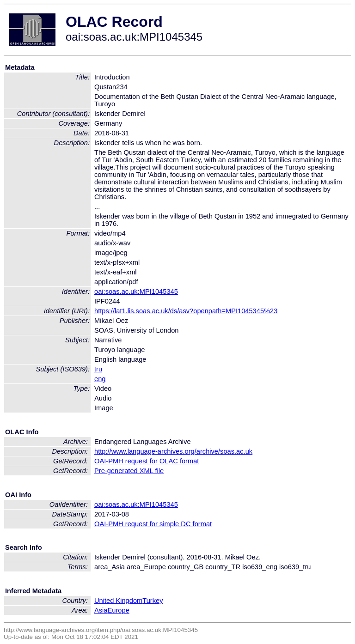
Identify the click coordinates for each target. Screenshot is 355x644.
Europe (119, 610)
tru (98, 369)
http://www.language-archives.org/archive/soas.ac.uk (173, 451)
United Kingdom (118, 601)
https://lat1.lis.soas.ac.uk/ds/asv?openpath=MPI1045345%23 (186, 311)
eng (100, 379)
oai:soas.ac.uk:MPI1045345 (136, 292)
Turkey (153, 601)
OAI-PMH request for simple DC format (153, 524)
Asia (101, 610)
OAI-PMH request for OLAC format (147, 461)
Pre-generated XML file (129, 471)
